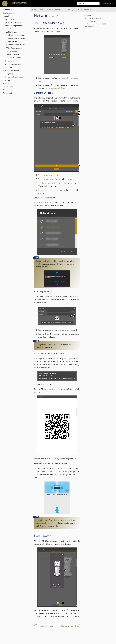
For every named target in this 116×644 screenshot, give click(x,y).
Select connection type (16, 38)
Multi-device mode (12, 71)
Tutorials (6, 83)
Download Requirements (14, 26)
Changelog (9, 74)
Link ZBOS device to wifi (94, 18)
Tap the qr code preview (48, 190)
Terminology (9, 19)
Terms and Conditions (11, 90)
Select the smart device (16, 35)
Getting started (9, 13)
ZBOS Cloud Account (14, 48)
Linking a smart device (16, 45)
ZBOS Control (7, 10)
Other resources (108, 3)
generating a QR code (57, 88)
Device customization (13, 64)
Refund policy (8, 93)
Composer (8, 67)
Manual (6, 16)
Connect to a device (13, 58)
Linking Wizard (12, 32)
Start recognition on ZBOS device (99, 24)
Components (9, 61)
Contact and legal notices (14, 77)
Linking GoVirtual (13, 54)
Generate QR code (94, 21)
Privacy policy (8, 87)
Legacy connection (13, 51)
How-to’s (6, 80)
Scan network (90, 27)
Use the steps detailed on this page (53, 183)
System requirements (13, 22)
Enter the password (46, 179)
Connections (9, 29)
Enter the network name (48, 175)
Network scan (13, 41)
